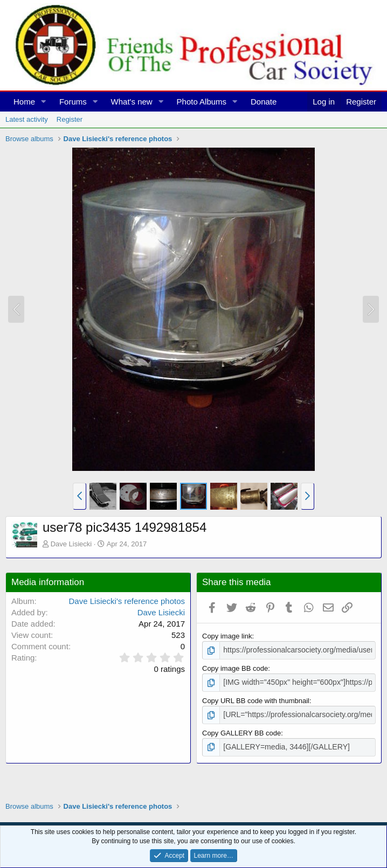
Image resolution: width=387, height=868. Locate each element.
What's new (132, 102)
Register (70, 119)
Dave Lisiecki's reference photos (127, 601)
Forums (73, 102)
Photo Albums (202, 102)
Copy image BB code (235, 668)
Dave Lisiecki (71, 544)
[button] (44, 102)
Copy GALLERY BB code (241, 730)
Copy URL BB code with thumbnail (256, 699)
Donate (264, 102)
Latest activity (27, 119)
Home (24, 102)
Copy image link (227, 636)
